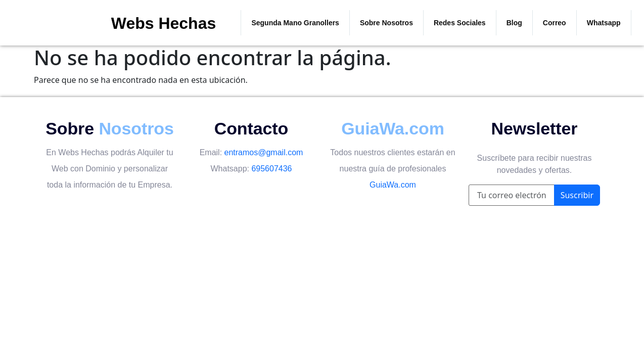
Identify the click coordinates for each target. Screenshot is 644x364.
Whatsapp (604, 23)
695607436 (271, 169)
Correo (555, 23)
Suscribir (577, 195)
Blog (514, 23)
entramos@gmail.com (264, 152)
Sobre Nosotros (386, 23)
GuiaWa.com (393, 185)
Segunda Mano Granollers (295, 23)
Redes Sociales (460, 23)
